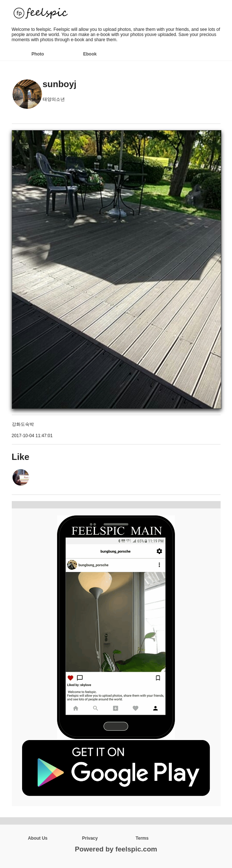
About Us (38, 838)
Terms (142, 838)
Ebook (90, 54)
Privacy (90, 838)
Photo (38, 54)
